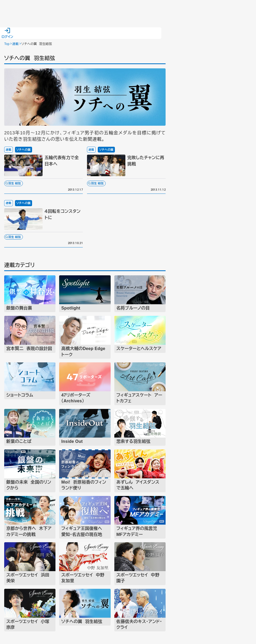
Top (7, 44)
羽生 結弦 (15, 183)
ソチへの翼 (24, 150)
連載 (15, 44)
